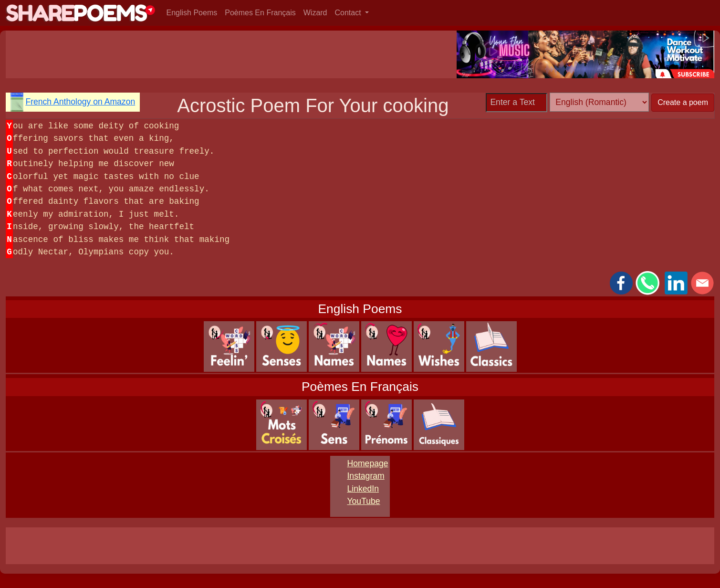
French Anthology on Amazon (80, 102)
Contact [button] (349, 13)
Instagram (365, 476)
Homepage (367, 463)
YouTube (363, 501)
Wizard (315, 13)
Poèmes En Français (260, 13)
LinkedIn (363, 489)
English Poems (192, 13)
